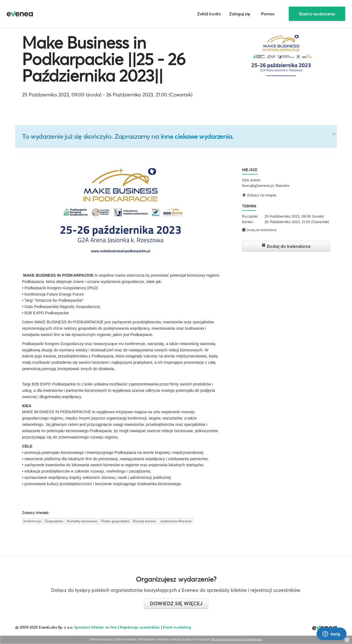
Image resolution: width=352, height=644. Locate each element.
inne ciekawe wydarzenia (196, 136)
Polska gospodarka (115, 521)
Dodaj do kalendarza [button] (259, 230)
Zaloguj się (240, 14)
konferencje (32, 521)
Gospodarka (54, 521)
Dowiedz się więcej (176, 603)
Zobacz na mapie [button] (259, 195)
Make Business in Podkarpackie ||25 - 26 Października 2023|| (104, 59)
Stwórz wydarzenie (317, 14)
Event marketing (177, 627)
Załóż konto (209, 14)
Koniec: (248, 222)
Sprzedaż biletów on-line (95, 627)
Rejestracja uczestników (140, 627)
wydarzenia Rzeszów (176, 521)
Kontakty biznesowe (82, 521)
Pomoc (268, 14)
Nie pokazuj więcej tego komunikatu (236, 639)
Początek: (250, 216)
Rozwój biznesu (145, 521)
